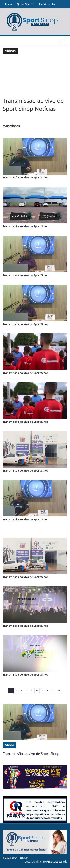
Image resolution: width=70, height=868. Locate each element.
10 (58, 691)
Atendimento (47, 4)
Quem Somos (25, 4)
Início (8, 4)
